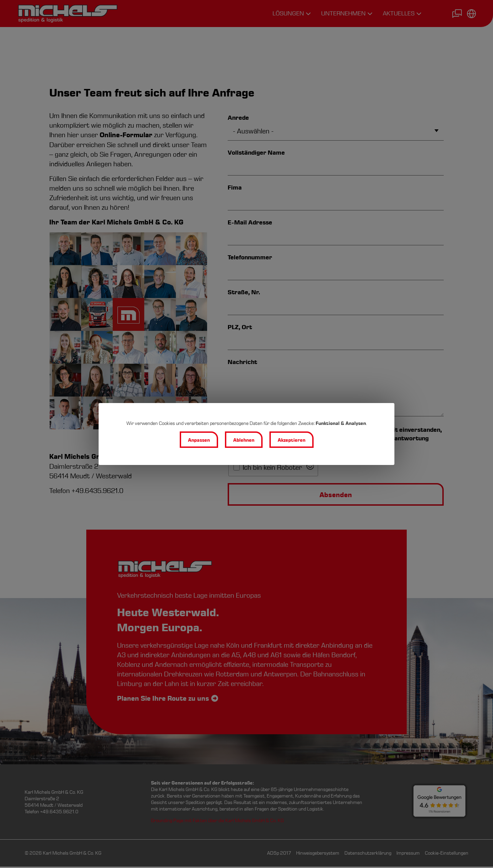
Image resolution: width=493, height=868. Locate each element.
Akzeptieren (292, 441)
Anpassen (198, 441)
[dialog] (246, 434)
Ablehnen (244, 441)
